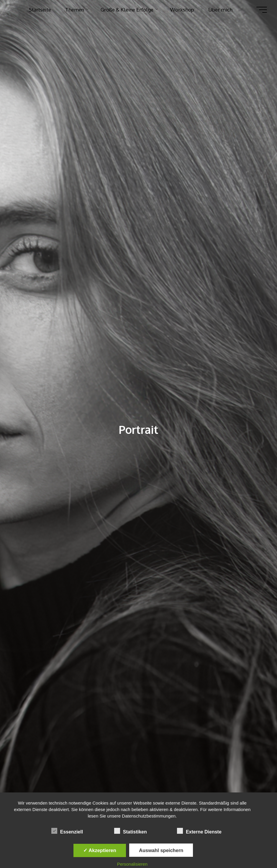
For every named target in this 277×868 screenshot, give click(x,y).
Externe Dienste (199, 831)
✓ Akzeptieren (100, 850)
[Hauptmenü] (262, 10)
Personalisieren (132, 864)
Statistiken (131, 831)
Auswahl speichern (161, 850)
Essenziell (67, 831)
